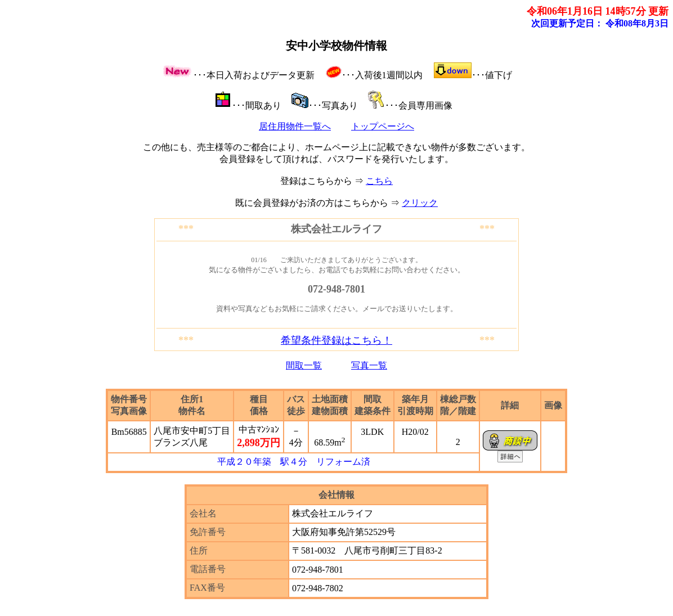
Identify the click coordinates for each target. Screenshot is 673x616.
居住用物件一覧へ (295, 126)
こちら (379, 181)
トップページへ (383, 126)
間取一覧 (304, 365)
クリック (420, 203)
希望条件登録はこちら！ (336, 340)
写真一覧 (369, 365)
